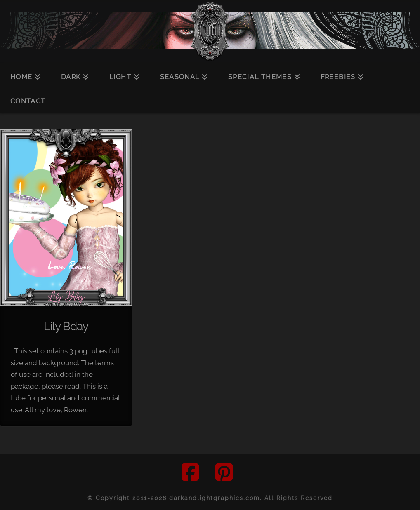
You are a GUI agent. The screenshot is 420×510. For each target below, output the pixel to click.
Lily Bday (66, 326)
